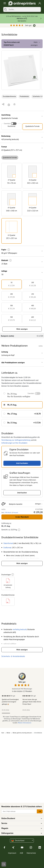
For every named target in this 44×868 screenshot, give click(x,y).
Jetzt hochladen (22, 463)
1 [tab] (6, 713)
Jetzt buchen (22, 493)
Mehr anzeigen (22, 329)
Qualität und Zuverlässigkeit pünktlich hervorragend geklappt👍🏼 (10, 702)
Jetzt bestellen (22, 21)
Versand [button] (15, 512)
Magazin (21, 828)
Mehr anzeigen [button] (36, 44)
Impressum (12, 853)
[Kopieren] (26, 19)
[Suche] (24, 9)
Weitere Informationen (25, 723)
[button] (21, 70)
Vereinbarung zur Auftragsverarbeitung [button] (16, 440)
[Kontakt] (4, 864)
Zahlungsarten (21, 833)
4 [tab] (30, 713)
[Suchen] (6, 9)
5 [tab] (38, 713)
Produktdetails (24, 96)
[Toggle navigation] (4, 3)
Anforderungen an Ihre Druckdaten (14, 443)
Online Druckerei (21, 818)
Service (21, 823)
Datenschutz (31, 853)
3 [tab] (22, 713)
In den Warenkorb (22, 517)
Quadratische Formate (10, 158)
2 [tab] (14, 713)
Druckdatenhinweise (9, 96)
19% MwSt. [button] (8, 512)
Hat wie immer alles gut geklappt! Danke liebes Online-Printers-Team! (32, 702)
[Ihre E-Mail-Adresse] (19, 811)
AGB (21, 853)
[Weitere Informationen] (9, 250)
